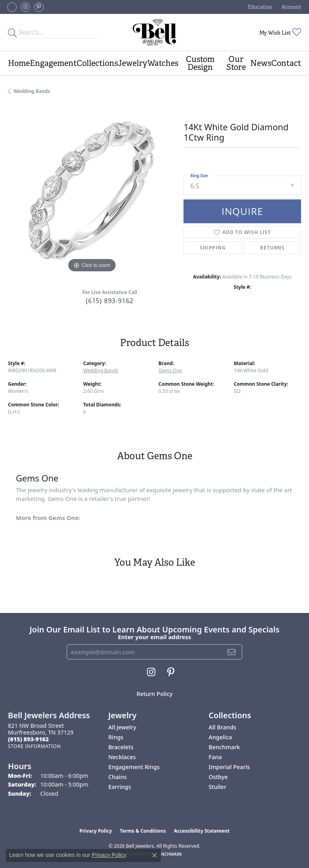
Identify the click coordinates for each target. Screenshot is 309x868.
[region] (92, 191)
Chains (118, 777)
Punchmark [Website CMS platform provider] (169, 854)
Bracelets (121, 747)
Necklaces (122, 757)
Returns (272, 248)
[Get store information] (34, 746)
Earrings (120, 787)
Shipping (213, 248)
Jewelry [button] (133, 63)
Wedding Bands (32, 91)
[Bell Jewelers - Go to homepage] (154, 32)
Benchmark (224, 747)
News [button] (261, 63)
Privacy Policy (96, 831)
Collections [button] (97, 63)
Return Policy (155, 694)
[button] (259, 7)
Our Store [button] (236, 63)
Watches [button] (163, 63)
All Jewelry (123, 727)
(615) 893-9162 (110, 301)
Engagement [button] (53, 63)
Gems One (170, 370)
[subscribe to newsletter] (232, 652)
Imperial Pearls (229, 767)
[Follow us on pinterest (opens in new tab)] (39, 7)
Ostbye (218, 777)
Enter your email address (155, 637)
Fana (215, 757)
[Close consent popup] (154, 855)
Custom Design (200, 63)
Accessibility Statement (202, 831)
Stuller (217, 787)
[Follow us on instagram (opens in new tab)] (25, 7)
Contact (286, 63)
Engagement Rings (134, 767)
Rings (116, 737)
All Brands (222, 727)
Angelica (220, 737)
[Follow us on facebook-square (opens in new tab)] (12, 7)
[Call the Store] (28, 739)
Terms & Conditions (143, 831)
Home (19, 63)
